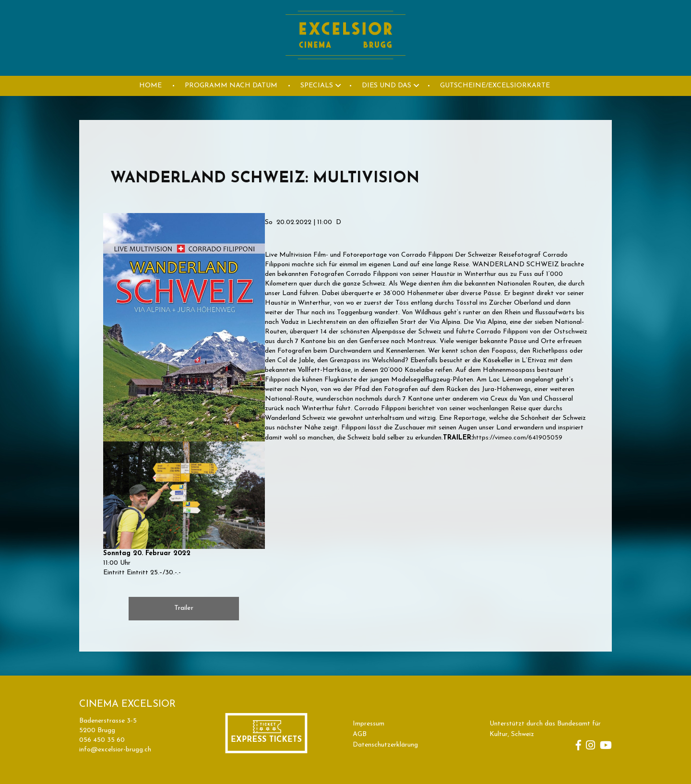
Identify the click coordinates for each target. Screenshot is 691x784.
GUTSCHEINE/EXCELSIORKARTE (495, 86)
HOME (150, 86)
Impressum (369, 724)
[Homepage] (345, 70)
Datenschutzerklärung (385, 745)
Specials (317, 86)
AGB (360, 734)
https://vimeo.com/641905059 (518, 438)
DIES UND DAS (387, 86)
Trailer (184, 608)
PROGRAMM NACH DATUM (231, 86)
